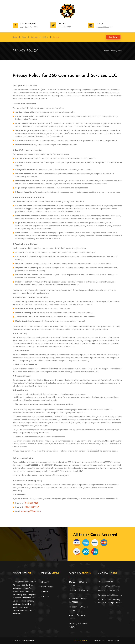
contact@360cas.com (104, 27)
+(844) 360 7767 (31, 507)
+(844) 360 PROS (31, 503)
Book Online (113, 37)
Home (107, 51)
